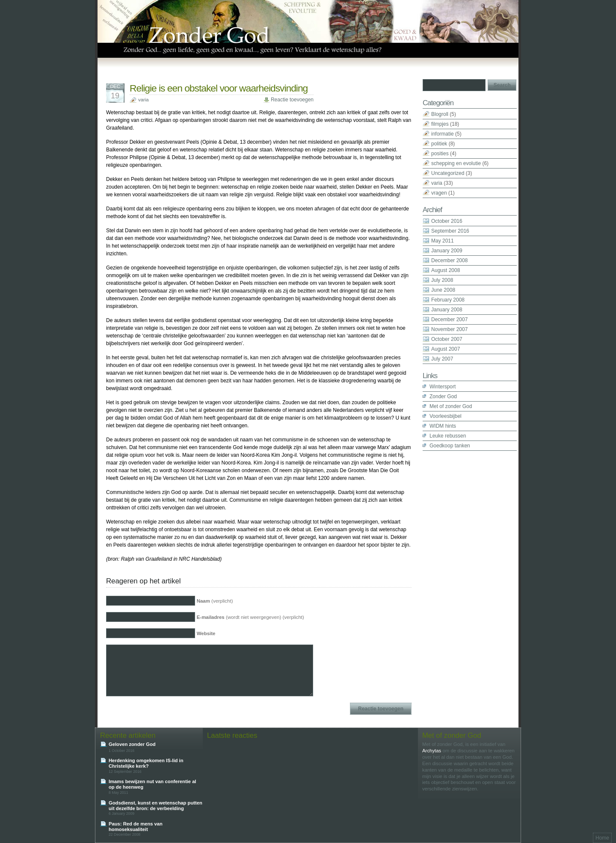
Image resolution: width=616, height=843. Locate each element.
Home (602, 838)
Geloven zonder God (132, 744)
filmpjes (440, 124)
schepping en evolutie (456, 163)
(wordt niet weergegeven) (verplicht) (250, 617)
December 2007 (449, 319)
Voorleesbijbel (446, 416)
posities (440, 154)
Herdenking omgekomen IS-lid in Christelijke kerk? (146, 763)
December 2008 (449, 260)
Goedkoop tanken (450, 446)
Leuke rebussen (448, 436)
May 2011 (443, 241)
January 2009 (447, 251)
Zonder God (443, 396)
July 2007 (442, 359)
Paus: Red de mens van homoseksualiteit (136, 827)
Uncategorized (448, 173)
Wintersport (443, 387)
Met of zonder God (451, 406)
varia (144, 100)
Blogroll (440, 114)
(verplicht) (215, 601)
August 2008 (446, 270)
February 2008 (448, 300)
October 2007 (447, 339)
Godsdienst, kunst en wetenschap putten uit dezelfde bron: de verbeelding (155, 806)
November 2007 (449, 329)
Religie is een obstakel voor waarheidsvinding (219, 88)
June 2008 (443, 290)
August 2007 (446, 349)
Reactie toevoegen (292, 100)
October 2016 (447, 221)
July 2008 (442, 280)
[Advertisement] (457, 579)
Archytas (432, 751)
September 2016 (450, 231)
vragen (439, 193)
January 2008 (447, 310)
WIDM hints (443, 426)
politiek (439, 144)
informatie (443, 134)
